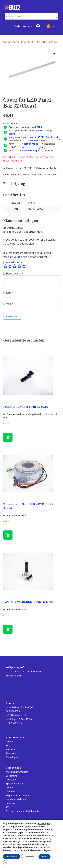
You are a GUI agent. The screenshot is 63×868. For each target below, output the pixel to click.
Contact (10, 742)
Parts (16, 42)
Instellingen (44, 824)
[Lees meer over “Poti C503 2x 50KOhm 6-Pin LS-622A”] (8, 629)
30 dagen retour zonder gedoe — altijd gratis (31, 132)
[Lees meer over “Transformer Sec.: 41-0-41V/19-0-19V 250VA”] (8, 535)
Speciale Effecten (15, 784)
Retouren (11, 753)
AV (7, 807)
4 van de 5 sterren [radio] (19, 266)
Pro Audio (11, 780)
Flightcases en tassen (17, 795)
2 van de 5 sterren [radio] (10, 266)
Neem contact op (30, 145)
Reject (44, 857)
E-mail (8, 304)
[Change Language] (22, 26)
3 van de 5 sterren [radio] (14, 266)
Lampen (10, 803)
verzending (30, 150)
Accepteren (12, 857)
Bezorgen (11, 749)
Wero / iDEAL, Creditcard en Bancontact (44, 139)
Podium (10, 788)
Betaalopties (13, 757)
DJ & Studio (12, 791)
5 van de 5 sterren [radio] (24, 266)
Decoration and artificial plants (23, 811)
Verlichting (12, 776)
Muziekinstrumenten (17, 772)
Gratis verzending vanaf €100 (25, 127)
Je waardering (13, 262)
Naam (8, 293)
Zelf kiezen (29, 857)
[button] (54, 55)
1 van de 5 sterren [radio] (5, 266)
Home (7, 42)
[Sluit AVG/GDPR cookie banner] (6, 863)
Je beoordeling (13, 274)
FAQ (8, 745)
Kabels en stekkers (16, 799)
